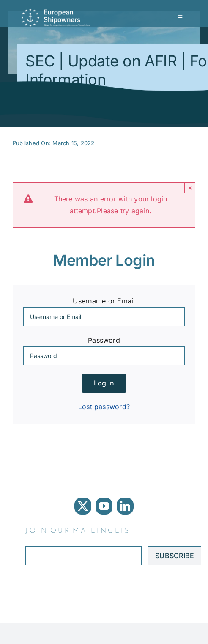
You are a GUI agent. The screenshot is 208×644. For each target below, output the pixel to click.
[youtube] (104, 506)
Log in (104, 383)
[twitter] (83, 506)
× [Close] (190, 188)
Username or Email (104, 301)
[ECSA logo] (57, 12)
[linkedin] (125, 506)
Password (104, 340)
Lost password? (104, 407)
